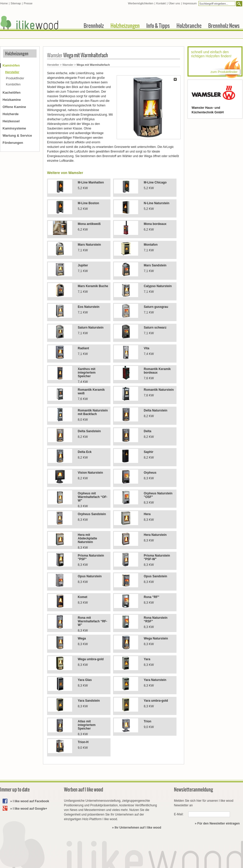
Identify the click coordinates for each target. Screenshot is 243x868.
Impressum (190, 3)
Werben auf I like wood (84, 790)
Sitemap (16, 3)
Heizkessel (11, 121)
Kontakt (161, 3)
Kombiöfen (13, 84)
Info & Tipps (158, 26)
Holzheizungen (17, 53)
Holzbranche (189, 26)
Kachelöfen (12, 93)
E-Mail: (179, 814)
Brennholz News (224, 26)
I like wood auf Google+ (30, 809)
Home (4, 3)
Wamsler (68, 65)
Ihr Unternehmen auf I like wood (138, 828)
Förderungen (13, 143)
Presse (28, 3)
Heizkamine (12, 100)
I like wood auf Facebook (31, 801)
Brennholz (94, 26)
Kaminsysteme (14, 128)
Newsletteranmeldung (194, 790)
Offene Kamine (14, 107)
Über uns (174, 3)
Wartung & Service (17, 135)
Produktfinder (15, 78)
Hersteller (53, 65)
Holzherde (11, 114)
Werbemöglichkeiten (141, 3)
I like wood (29, 23)
